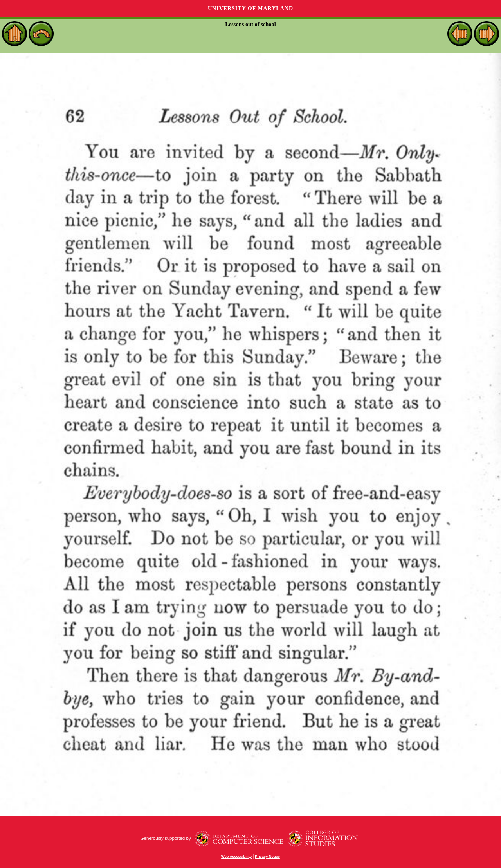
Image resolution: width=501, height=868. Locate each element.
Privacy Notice (267, 857)
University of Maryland (250, 8)
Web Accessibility (236, 857)
